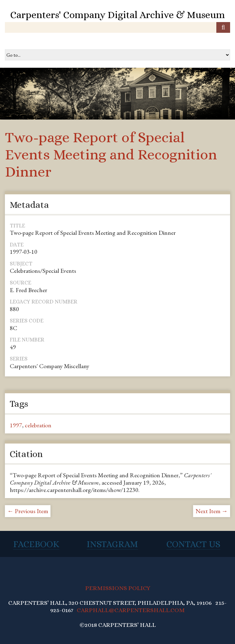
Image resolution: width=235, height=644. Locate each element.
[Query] (117, 27)
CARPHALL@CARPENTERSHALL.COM (131, 610)
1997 (16, 425)
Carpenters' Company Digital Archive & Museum (117, 15)
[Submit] (223, 27)
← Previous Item (28, 511)
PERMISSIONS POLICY (118, 588)
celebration (38, 425)
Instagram (112, 544)
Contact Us (193, 544)
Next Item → (212, 511)
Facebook (36, 544)
